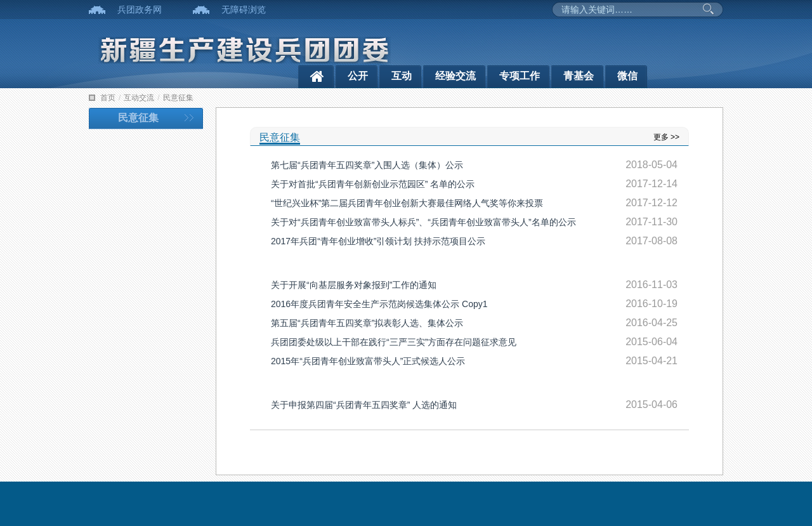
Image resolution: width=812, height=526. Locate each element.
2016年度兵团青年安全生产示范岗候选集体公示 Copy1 (379, 304)
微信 (627, 76)
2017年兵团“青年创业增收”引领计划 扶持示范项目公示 (378, 241)
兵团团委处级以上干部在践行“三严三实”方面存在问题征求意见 (394, 342)
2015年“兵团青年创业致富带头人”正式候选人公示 (368, 361)
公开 (358, 76)
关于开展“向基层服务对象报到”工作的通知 (354, 285)
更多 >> (666, 137)
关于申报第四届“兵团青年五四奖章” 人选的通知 (364, 405)
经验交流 (455, 76)
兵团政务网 (140, 10)
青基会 (579, 76)
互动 (402, 76)
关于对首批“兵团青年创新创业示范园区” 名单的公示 (373, 184)
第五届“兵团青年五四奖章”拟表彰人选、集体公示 (367, 323)
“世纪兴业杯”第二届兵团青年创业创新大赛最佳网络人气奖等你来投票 (407, 203)
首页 (108, 98)
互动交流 (139, 98)
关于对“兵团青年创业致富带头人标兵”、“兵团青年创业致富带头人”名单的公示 (423, 222)
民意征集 (178, 98)
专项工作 (520, 76)
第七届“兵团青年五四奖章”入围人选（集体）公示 (367, 165)
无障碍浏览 (244, 10)
